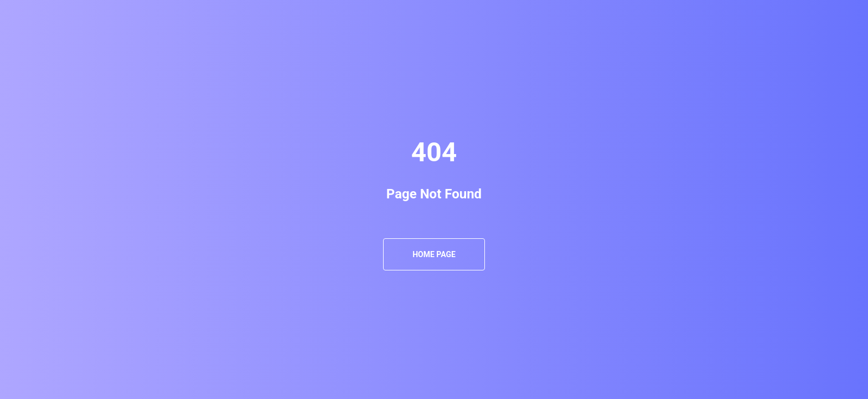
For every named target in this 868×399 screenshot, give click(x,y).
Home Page (434, 254)
